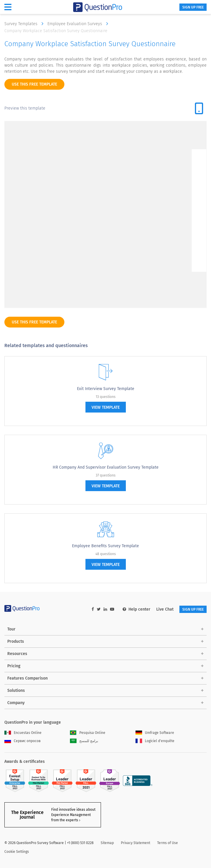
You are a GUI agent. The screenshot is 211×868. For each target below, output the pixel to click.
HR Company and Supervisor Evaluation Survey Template (106, 467)
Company (16, 703)
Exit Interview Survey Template (106, 389)
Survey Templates (25, 24)
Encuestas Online (23, 733)
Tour (11, 629)
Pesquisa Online (88, 733)
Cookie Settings (17, 852)
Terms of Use (168, 843)
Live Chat (165, 609)
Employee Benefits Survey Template (105, 546)
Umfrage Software (155, 733)
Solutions (16, 691)
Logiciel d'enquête (155, 741)
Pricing (14, 666)
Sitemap (107, 843)
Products (16, 641)
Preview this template (25, 108)
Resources (17, 654)
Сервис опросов (23, 741)
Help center (137, 609)
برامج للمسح (84, 741)
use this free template (34, 84)
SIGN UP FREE (193, 7)
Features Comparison (28, 678)
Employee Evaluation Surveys (79, 24)
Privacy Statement (135, 843)
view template (106, 407)
